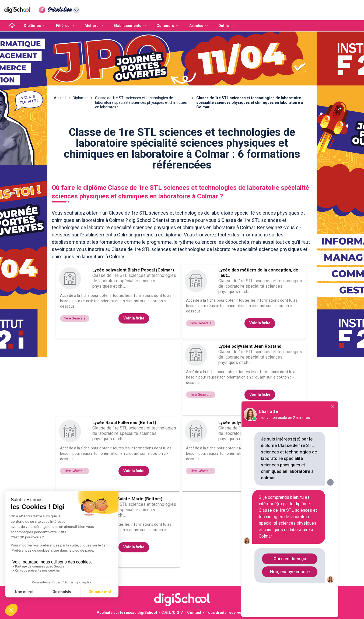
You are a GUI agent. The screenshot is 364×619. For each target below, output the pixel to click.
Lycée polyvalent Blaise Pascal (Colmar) (133, 270)
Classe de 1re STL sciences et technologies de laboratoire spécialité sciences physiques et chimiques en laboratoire (141, 102)
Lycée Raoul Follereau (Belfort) (124, 423)
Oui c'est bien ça (290, 559)
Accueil (60, 98)
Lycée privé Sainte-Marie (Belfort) (127, 499)
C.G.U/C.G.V (172, 613)
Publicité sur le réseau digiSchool (127, 613)
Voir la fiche (134, 318)
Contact (194, 613)
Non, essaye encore (290, 572)
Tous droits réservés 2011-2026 (234, 613)
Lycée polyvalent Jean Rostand (250, 346)
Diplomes (81, 98)
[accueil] (12, 26)
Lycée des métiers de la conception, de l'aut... (258, 273)
